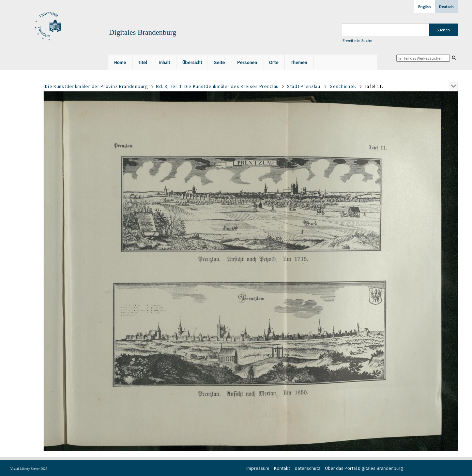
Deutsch (446, 7)
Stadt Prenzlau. (304, 86)
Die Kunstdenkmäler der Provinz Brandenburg (96, 86)
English (424, 7)
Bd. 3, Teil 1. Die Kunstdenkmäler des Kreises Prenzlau (217, 86)
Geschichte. (343, 86)
